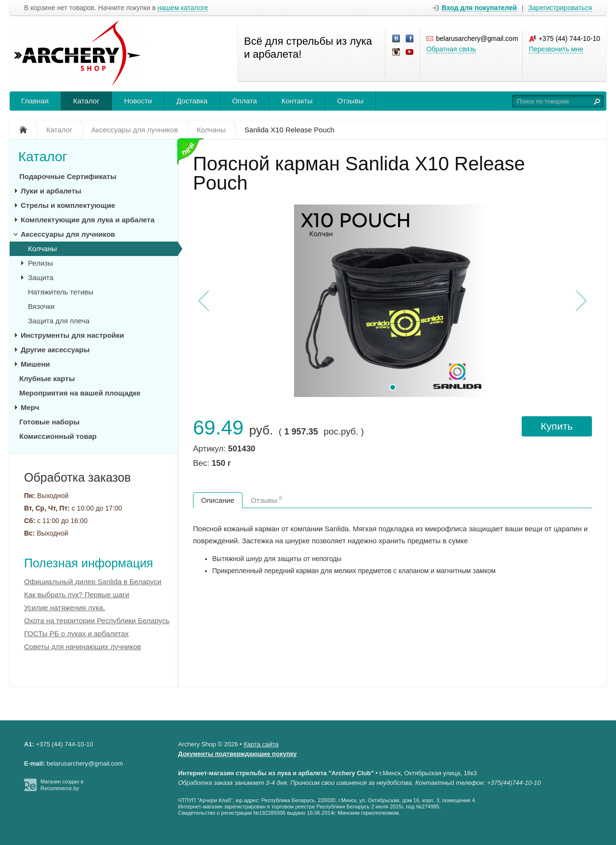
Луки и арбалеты (51, 191)
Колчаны (42, 249)
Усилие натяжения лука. (64, 608)
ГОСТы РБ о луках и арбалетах (76, 634)
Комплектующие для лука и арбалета (88, 220)
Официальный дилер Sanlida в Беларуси (93, 582)
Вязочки (41, 306)
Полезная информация (89, 563)
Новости (138, 101)
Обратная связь (451, 49)
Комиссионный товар (58, 436)
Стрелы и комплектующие (68, 205)
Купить (557, 426)
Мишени (35, 364)
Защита (41, 277)
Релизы (40, 263)
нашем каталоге (183, 8)
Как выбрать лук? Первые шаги (77, 595)
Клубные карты (47, 378)
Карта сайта (261, 744)
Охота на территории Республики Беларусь (97, 621)
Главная (35, 101)
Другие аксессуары (55, 350)
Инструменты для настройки (72, 335)
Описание (218, 500)
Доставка (192, 101)
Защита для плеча (59, 321)
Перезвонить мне (556, 49)
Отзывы (351, 101)
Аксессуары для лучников (68, 234)
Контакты (297, 101)
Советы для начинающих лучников (83, 647)
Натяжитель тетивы (61, 292)
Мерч (30, 407)
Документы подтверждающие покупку (237, 754)
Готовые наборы (49, 422)
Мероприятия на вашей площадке (80, 393)
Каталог (86, 101)
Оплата (244, 101)
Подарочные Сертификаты (68, 176)
